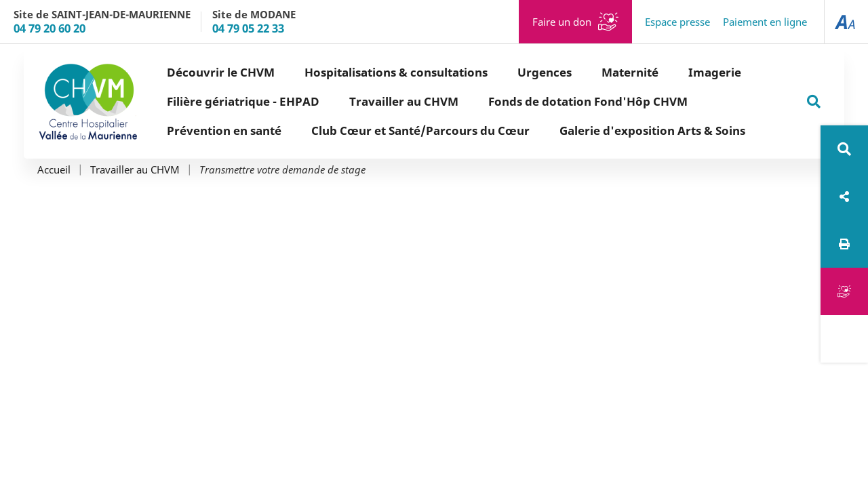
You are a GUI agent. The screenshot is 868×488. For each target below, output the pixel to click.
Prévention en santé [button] (224, 130)
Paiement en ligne (765, 22)
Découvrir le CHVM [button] (221, 72)
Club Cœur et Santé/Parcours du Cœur (420, 130)
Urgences (545, 72)
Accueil (54, 170)
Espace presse (677, 22)
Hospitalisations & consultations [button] (396, 72)
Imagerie (715, 72)
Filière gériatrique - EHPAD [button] (243, 101)
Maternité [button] (630, 72)
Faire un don (562, 22)
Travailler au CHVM (135, 170)
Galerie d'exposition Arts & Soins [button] (652, 130)
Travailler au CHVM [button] (404, 101)
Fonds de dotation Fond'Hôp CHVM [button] (588, 101)
